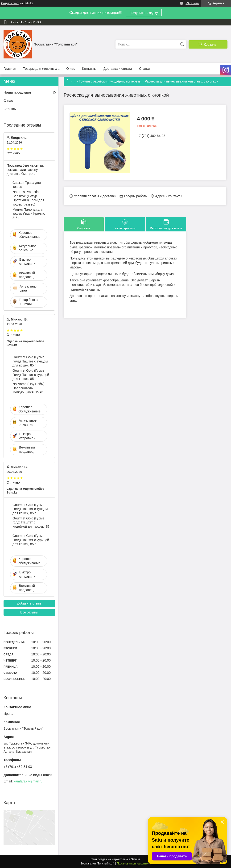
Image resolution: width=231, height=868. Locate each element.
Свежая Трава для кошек (27, 185)
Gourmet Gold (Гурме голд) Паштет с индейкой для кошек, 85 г (31, 525)
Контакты (89, 69)
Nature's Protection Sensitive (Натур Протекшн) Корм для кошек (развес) (28, 198)
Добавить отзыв (29, 603)
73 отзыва (192, 3)
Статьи (144, 69)
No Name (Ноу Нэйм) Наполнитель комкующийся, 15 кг (29, 388)
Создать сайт (10, 3)
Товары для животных (40, 69)
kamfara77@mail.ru (28, 781)
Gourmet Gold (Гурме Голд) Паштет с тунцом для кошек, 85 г (30, 361)
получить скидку (144, 13)
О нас (71, 69)
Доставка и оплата (118, 69)
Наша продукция (17, 92)
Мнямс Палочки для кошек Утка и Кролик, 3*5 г (29, 214)
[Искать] (182, 44)
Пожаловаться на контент (134, 864)
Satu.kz (136, 859)
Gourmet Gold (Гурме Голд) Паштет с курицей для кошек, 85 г (31, 375)
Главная (10, 69)
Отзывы (10, 109)
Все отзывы (29, 612)
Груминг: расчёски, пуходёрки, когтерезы (110, 81)
